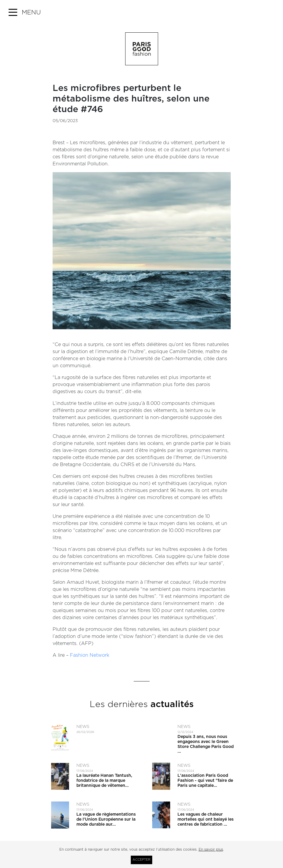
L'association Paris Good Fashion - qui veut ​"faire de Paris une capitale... (205, 781)
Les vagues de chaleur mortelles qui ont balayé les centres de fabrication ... (206, 819)
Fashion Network (90, 655)
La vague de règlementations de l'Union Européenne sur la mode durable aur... (106, 819)
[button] (25, 13)
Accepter (141, 860)
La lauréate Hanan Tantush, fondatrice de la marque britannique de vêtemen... (104, 781)
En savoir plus (211, 849)
